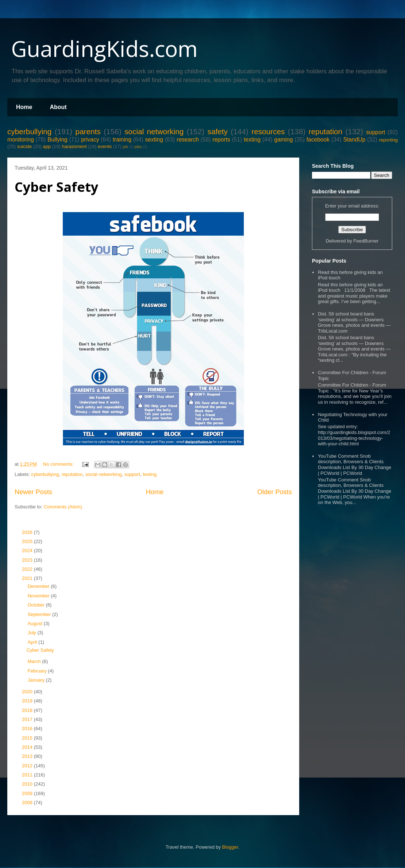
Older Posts (275, 492)
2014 (28, 747)
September (40, 614)
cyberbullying (29, 131)
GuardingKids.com (104, 49)
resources (268, 131)
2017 (28, 719)
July (33, 633)
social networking (154, 131)
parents (88, 131)
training (122, 139)
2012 (28, 766)
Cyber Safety (56, 187)
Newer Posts (33, 492)
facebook (318, 139)
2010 (28, 784)
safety (217, 131)
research (188, 139)
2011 (28, 775)
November (39, 596)
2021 (28, 578)
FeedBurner (366, 241)
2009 (28, 793)
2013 (28, 756)
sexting (154, 139)
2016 (28, 728)
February (38, 671)
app (47, 146)
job (126, 147)
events (105, 146)
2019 (28, 701)
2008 (28, 803)
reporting (388, 140)
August (36, 623)
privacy (90, 139)
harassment (74, 146)
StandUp (354, 139)
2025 (28, 541)
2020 (28, 692)
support (375, 132)
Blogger (230, 847)
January (37, 680)
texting (252, 139)
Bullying (57, 139)
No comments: (59, 464)
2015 (28, 738)
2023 (28, 560)
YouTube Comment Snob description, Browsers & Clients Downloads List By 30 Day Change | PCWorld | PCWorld (354, 465)
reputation (326, 131)
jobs (138, 147)
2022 (28, 569)
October (37, 605)
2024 (28, 551)
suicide (24, 146)
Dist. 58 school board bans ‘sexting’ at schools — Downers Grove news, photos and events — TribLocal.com (354, 322)
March (35, 661)
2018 (28, 710)
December (39, 586)
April (33, 642)
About (58, 107)
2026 (28, 532)
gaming (283, 139)
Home (24, 107)
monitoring (21, 139)
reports (221, 139)
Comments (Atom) (63, 507)
